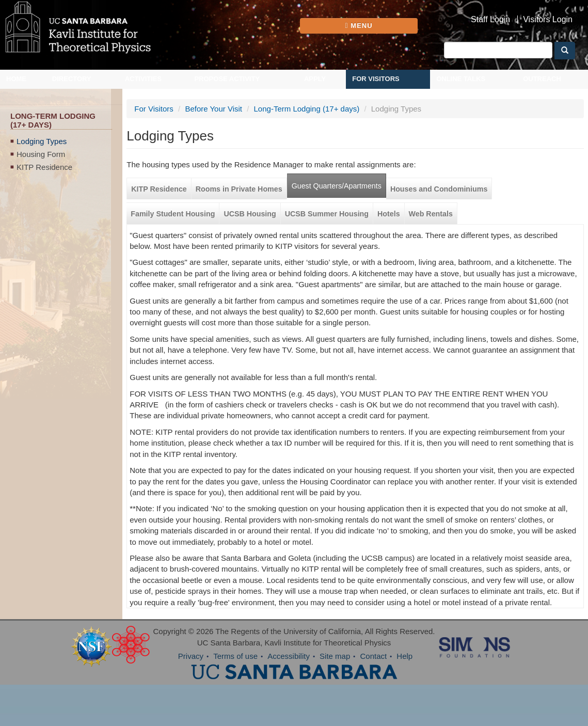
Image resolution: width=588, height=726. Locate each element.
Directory (72, 79)
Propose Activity (227, 79)
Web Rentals (431, 214)
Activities (144, 79)
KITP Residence (44, 167)
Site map (335, 656)
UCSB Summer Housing (327, 214)
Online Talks (461, 79)
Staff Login (490, 20)
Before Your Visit (213, 109)
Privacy (191, 656)
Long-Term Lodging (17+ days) (307, 109)
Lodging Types (42, 141)
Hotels (389, 214)
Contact (373, 656)
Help (404, 656)
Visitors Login (548, 20)
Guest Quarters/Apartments (337, 186)
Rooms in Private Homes (239, 189)
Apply (315, 79)
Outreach (542, 79)
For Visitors (376, 79)
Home (16, 79)
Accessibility (289, 656)
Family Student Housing (173, 214)
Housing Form (41, 154)
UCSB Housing (250, 214)
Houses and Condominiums (439, 189)
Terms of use (235, 656)
